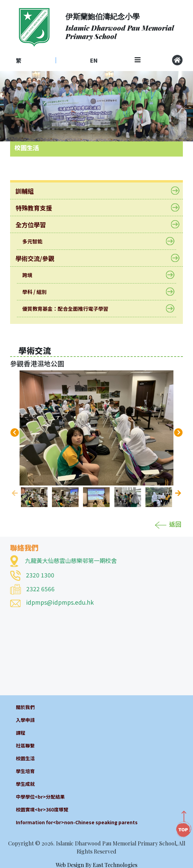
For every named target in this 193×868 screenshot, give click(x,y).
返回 (168, 524)
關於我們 (25, 707)
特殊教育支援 (38, 208)
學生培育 (25, 771)
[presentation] (15, 432)
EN (94, 60)
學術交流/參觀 (39, 258)
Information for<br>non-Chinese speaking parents (77, 822)
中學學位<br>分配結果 (40, 797)
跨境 (32, 275)
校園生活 (25, 758)
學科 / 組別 (39, 292)
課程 (21, 733)
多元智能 (37, 241)
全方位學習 (35, 225)
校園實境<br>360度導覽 (42, 809)
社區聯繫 (25, 745)
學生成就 (25, 784)
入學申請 (25, 720)
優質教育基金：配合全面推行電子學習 (70, 309)
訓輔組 (29, 191)
